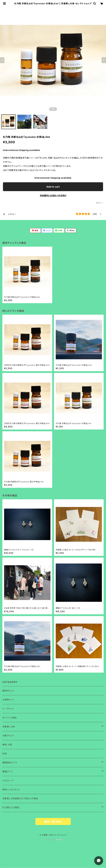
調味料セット (8, 691)
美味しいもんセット (11, 789)
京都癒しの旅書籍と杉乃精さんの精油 (20, 798)
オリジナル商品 (10, 718)
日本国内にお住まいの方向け (53, 195)
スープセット (8, 709)
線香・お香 (7, 745)
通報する (99, 203)
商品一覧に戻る (53, 822)
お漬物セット (8, 700)
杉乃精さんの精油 (11, 807)
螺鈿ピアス (8, 771)
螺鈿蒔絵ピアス (10, 763)
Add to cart (53, 187)
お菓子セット (8, 736)
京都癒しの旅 (9, 727)
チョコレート (8, 780)
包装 (5, 754)
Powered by (53, 840)
